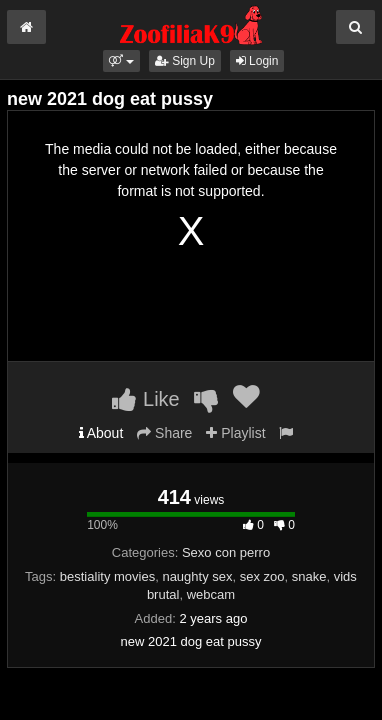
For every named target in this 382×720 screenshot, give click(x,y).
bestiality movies (107, 576)
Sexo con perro (226, 552)
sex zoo (262, 576)
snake (309, 576)
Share (164, 433)
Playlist (235, 433)
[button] (121, 61)
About (101, 433)
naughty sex (197, 576)
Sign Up (185, 61)
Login (257, 61)
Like (145, 399)
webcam (211, 594)
